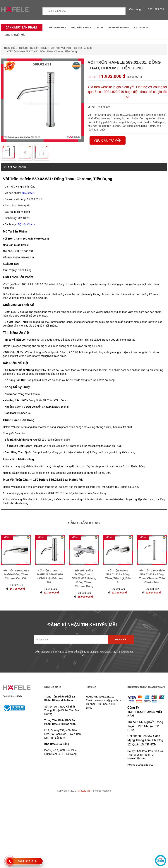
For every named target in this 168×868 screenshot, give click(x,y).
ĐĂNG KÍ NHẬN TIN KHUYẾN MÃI (82, 625)
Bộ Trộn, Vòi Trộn (61, 48)
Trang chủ (10, 48)
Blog (100, 27)
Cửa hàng (136, 9)
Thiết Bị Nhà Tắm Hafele (33, 48)
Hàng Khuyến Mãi (14, 35)
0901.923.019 (155, 9)
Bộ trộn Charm (26, 224)
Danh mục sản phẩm (20, 27)
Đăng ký (121, 639)
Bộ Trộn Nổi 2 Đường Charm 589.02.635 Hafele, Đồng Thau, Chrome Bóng (84, 578)
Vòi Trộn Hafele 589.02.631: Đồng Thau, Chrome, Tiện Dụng (42, 51)
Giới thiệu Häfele (12, 696)
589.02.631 (28, 193)
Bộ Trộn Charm (83, 48)
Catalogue (141, 27)
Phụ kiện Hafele (81, 27)
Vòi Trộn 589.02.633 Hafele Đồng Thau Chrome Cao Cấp (16, 574)
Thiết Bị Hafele (56, 27)
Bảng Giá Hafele (119, 27)
